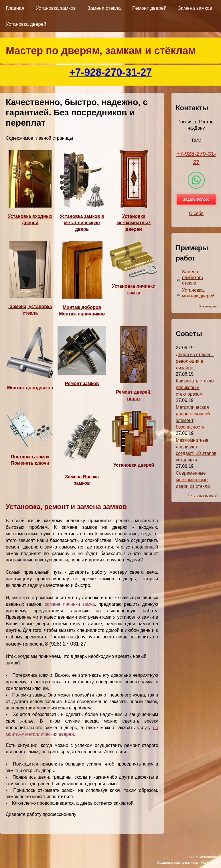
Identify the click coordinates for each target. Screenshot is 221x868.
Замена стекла (104, 8)
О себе (196, 213)
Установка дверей (26, 24)
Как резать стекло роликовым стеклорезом (195, 387)
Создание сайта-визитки (177, 862)
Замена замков (195, 8)
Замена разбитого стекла (193, 278)
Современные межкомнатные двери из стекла (193, 480)
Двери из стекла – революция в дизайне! (195, 361)
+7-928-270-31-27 (110, 72)
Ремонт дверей (149, 8)
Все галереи (208, 306)
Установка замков (56, 8)
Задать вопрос (196, 199)
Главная (15, 8)
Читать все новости (203, 496)
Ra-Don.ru (210, 862)
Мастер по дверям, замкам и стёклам (101, 51)
